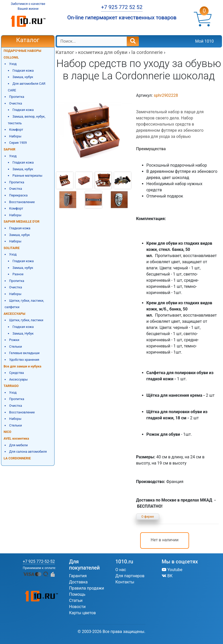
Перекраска (19, 195)
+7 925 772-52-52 (39, 561)
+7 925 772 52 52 (122, 7)
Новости (77, 607)
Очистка (16, 103)
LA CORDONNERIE (17, 458)
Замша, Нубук (23, 333)
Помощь (77, 594)
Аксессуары (19, 379)
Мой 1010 (204, 41)
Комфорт (16, 130)
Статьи (76, 600)
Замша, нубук (23, 77)
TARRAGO (11, 386)
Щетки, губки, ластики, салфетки (24, 304)
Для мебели (19, 445)
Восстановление (22, 202)
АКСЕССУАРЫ (14, 314)
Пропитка (17, 97)
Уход (13, 64)
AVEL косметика (16, 438)
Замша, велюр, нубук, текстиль (27, 120)
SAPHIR (10, 149)
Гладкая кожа (23, 70)
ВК (167, 576)
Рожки (14, 340)
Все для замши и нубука (23, 366)
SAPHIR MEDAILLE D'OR (21, 221)
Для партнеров (130, 576)
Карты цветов (83, 613)
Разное (18, 274)
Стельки (16, 347)
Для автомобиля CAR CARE (27, 87)
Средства (17, 373)
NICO (7, 432)
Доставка (78, 582)
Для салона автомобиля (28, 452)
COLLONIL (11, 57)
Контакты (125, 582)
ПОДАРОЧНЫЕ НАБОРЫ (22, 51)
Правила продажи (87, 588)
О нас (121, 570)
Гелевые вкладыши (24, 353)
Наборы (15, 136)
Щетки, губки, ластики (26, 320)
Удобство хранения (24, 360)
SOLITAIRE (12, 248)
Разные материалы (27, 176)
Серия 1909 (18, 143)
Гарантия (78, 576)
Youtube (172, 570)
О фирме (148, 517)
